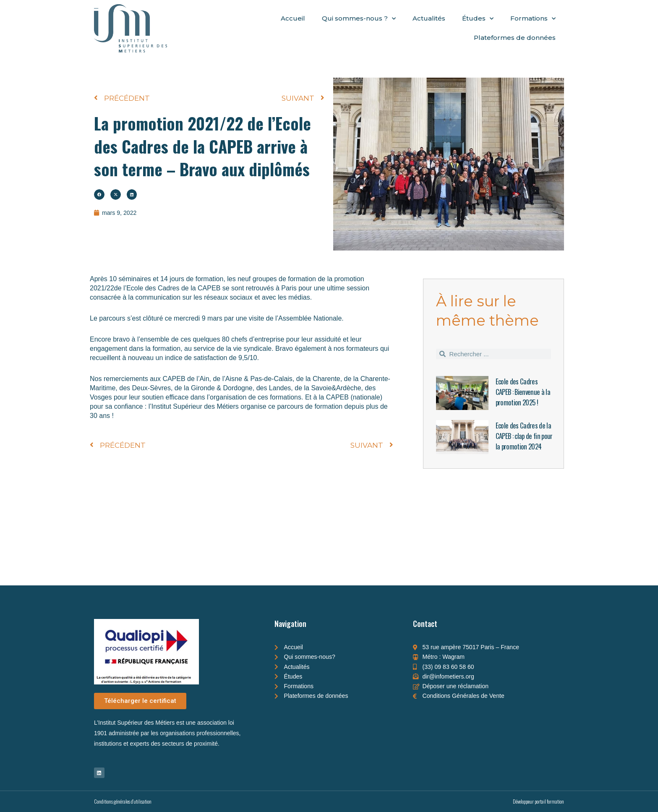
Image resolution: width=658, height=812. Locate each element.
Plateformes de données (515, 38)
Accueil (293, 18)
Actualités (429, 18)
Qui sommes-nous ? (359, 19)
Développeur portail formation (538, 801)
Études (478, 19)
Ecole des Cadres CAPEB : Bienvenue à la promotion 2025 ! (524, 392)
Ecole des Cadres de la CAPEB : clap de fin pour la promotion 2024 (524, 441)
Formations (533, 19)
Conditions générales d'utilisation (123, 801)
